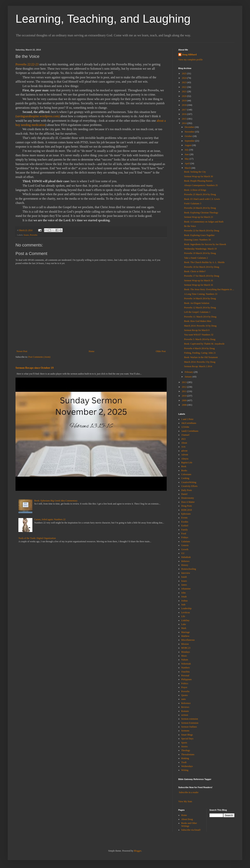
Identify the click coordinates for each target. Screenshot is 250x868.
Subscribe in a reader (189, 792)
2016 (185, 114)
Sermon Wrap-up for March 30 (199, 176)
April (187, 163)
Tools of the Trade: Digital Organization (37, 538)
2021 (185, 92)
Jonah (184, 597)
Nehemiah (186, 664)
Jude (183, 605)
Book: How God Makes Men (198, 321)
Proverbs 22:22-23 (27, 64)
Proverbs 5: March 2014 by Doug (200, 339)
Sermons (185, 731)
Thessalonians (188, 754)
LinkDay (185, 620)
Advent (185, 455)
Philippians (186, 679)
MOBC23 (186, 648)
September (190, 141)
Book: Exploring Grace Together (199, 235)
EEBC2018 (187, 510)
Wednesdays (187, 766)
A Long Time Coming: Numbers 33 (201, 294)
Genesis (185, 545)
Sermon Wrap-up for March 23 (199, 217)
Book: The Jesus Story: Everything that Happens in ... (209, 289)
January (189, 377)
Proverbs (34, 235)
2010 (185, 396)
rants (183, 699)
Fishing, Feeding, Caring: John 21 (200, 353)
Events (184, 518)
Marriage (185, 632)
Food (184, 534)
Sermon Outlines (189, 727)
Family (184, 530)
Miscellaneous (188, 640)
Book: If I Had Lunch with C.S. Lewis (202, 199)
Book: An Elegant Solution (197, 303)
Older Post (161, 351)
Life (183, 616)
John (183, 593)
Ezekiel (185, 526)
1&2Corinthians (189, 423)
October (189, 136)
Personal (185, 676)
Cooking (185, 478)
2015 (185, 119)
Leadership (186, 608)
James (184, 585)
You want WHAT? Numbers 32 (199, 335)
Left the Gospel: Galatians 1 (197, 312)
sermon (185, 715)
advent (184, 451)
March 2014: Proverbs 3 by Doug (200, 362)
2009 (185, 400)
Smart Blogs (187, 735)
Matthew (185, 636)
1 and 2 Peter (187, 419)
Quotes (184, 695)
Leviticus (186, 612)
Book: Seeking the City (195, 172)
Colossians (186, 474)
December (190, 127)
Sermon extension (190, 719)
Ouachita (185, 672)
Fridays (185, 537)
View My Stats (185, 801)
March (188, 168)
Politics (185, 683)
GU (183, 553)
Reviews (185, 707)
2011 (185, 391)
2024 (185, 78)
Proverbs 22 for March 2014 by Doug (202, 231)
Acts (183, 447)
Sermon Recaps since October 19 (34, 368)
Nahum (185, 660)
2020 (185, 96)
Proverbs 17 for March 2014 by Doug (202, 276)
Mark (184, 628)
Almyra (185, 459)
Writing (185, 770)
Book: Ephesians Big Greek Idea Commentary (56, 501)
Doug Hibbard (189, 55)
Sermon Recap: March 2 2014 (198, 366)
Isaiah (184, 577)
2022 (185, 87)
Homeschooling (189, 569)
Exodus (185, 522)
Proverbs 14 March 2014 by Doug (200, 298)
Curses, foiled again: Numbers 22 (50, 519)
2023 (185, 82)
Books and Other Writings (189, 824)
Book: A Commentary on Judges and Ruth (204, 222)
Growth (185, 549)
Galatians (186, 541)
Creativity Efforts (189, 486)
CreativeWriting (189, 482)
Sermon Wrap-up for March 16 (199, 280)
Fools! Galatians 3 (193, 204)
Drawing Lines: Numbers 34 (197, 240)
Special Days (187, 739)
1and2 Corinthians (190, 431)
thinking (185, 758)
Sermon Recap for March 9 (197, 330)
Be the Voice (190, 226)
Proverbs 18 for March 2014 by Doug (202, 267)
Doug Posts (187, 506)
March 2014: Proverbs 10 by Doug (200, 326)
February (189, 372)
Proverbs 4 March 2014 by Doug (199, 348)
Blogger (138, 851)
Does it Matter (188, 502)
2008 (185, 405)
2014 (185, 123)
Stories (184, 747)
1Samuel (185, 435)
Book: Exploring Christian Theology (201, 213)
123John (185, 427)
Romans (185, 711)
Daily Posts (187, 490)
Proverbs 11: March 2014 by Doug (200, 317)
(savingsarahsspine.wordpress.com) (38, 116)
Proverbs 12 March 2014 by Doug (200, 308)
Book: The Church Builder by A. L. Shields (204, 262)
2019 (185, 101)
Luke (184, 624)
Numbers (185, 668)
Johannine (186, 589)
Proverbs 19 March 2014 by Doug (200, 253)
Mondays (186, 652)
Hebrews (185, 561)
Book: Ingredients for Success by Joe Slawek (205, 244)
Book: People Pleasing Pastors (198, 181)
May (187, 159)
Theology (186, 750)
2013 (185, 382)
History (185, 565)
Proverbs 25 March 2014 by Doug (200, 194)
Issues (26, 235)
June (187, 154)
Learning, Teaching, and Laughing (103, 19)
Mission (185, 644)
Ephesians (186, 514)
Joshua (184, 601)
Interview (186, 573)
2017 (185, 110)
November (190, 132)
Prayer (184, 687)
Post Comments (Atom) (39, 357)
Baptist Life (187, 463)
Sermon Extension (190, 723)
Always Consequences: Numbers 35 (201, 185)
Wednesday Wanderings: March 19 (200, 249)
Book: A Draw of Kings (195, 190)
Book (184, 466)
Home (92, 351)
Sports (184, 743)
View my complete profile (191, 60)
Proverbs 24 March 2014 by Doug (200, 208)
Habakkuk (186, 557)
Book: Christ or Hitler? (195, 271)
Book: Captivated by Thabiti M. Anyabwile (204, 344)
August (188, 145)
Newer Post (22, 351)
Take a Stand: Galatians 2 (196, 258)
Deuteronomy (188, 498)
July (187, 150)
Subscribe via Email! (191, 830)
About (184, 443)
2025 (185, 74)
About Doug (187, 819)
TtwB (184, 762)
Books (184, 470)
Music (184, 656)
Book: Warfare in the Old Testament (201, 357)
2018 (185, 105)
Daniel (184, 494)
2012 (185, 387)
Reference (186, 703)
